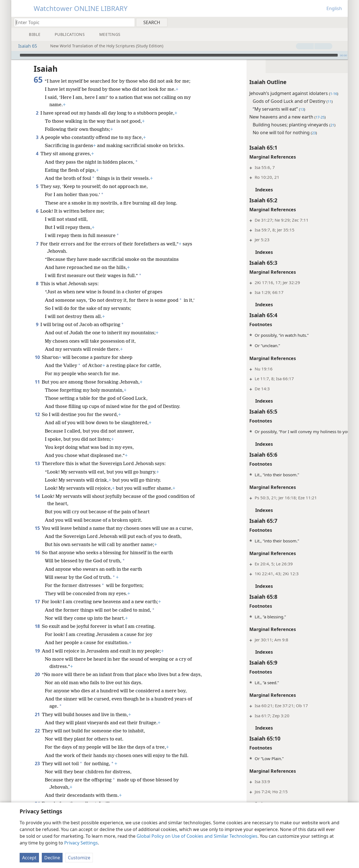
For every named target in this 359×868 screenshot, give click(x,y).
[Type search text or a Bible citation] (72, 22)
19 (37, 651)
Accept (29, 858)
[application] (179, 55)
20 (37, 674)
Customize (79, 858)
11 (37, 382)
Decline (52, 858)
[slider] (179, 55)
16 (37, 553)
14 (37, 496)
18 (37, 626)
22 (37, 738)
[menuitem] (341, 22)
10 (37, 357)
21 (37, 722)
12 (37, 414)
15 (37, 528)
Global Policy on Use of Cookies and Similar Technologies (197, 836)
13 (37, 463)
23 (37, 771)
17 (37, 602)
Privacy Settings (81, 843)
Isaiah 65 (25, 46)
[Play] (15, 55)
